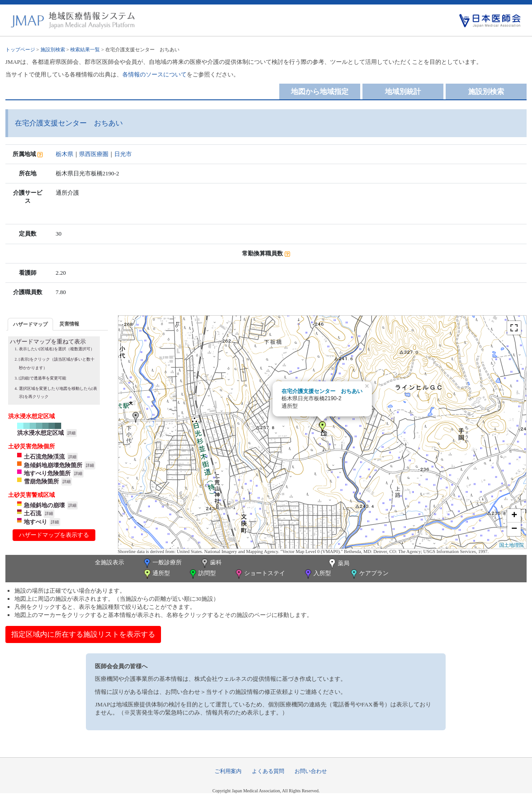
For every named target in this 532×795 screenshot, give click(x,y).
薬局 (338, 564)
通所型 (156, 574)
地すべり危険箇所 (47, 473)
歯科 (211, 563)
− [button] (514, 529)
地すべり (36, 522)
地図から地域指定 (320, 92)
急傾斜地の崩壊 (44, 505)
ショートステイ (259, 574)
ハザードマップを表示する (54, 535)
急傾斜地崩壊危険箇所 (53, 465)
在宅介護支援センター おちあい (322, 391)
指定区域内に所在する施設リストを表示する (83, 634)
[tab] (30, 324)
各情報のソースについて (154, 74)
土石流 (33, 513)
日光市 (123, 154)
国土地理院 (512, 545)
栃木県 (65, 154)
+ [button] (514, 516)
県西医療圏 (94, 154)
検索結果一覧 (85, 49)
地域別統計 (403, 92)
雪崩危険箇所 (41, 481)
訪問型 (202, 574)
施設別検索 (53, 49)
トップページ (20, 49)
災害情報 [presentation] (69, 324)
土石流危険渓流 (44, 457)
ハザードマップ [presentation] (30, 324)
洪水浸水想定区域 (40, 433)
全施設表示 (110, 562)
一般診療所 (162, 563)
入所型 (317, 574)
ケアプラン (369, 574)
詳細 (72, 433)
